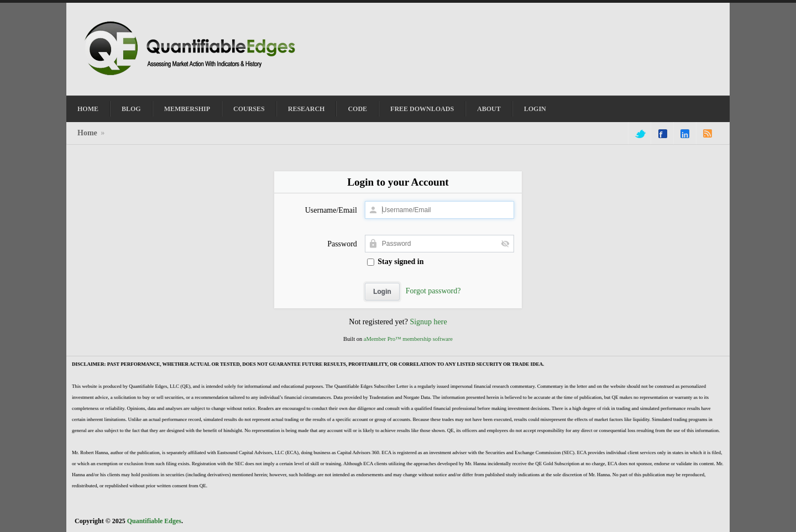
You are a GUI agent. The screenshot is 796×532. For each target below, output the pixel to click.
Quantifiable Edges (154, 521)
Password (342, 244)
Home (88, 109)
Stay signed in (396, 262)
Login (535, 109)
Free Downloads (422, 109)
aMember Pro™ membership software (408, 339)
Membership (187, 109)
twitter (640, 134)
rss (708, 134)
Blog (131, 109)
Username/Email (331, 210)
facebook (663, 134)
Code (357, 109)
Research (307, 109)
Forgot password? (433, 291)
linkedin (685, 134)
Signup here (428, 322)
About (489, 109)
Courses (249, 109)
